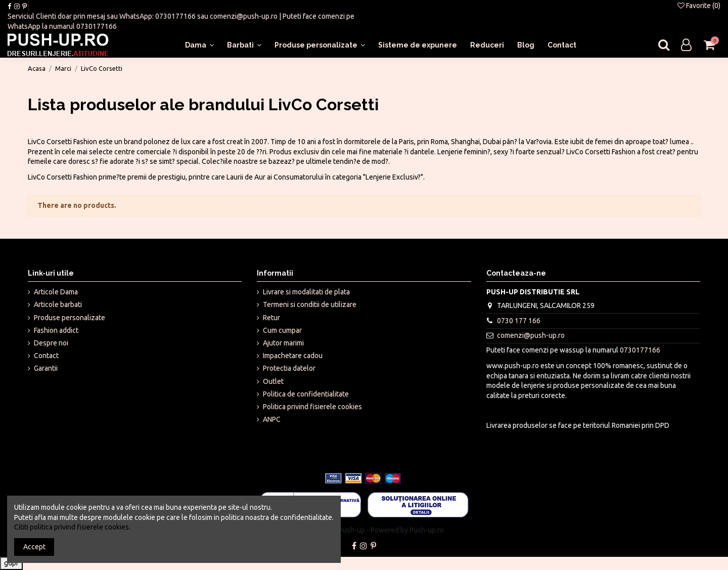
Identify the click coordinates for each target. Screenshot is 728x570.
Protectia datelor (289, 368)
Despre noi (51, 343)
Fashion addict (56, 330)
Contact (46, 356)
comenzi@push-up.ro (244, 16)
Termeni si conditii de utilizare (310, 304)
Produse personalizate (70, 318)
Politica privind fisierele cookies (312, 407)
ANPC (272, 419)
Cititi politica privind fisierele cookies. (72, 527)
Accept (34, 547)
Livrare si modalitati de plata (306, 292)
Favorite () (699, 6)
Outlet (273, 381)
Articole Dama (56, 292)
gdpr (11, 563)
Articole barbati (58, 304)
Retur (271, 318)
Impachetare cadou (293, 356)
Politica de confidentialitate (306, 394)
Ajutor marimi (283, 343)
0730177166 (175, 16)
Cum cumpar (282, 330)
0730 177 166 (519, 321)
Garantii (46, 368)
